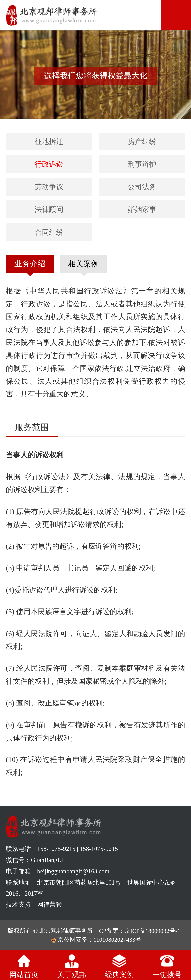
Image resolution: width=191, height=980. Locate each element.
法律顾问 (49, 209)
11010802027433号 (117, 940)
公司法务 (142, 187)
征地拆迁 (49, 141)
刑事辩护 (142, 164)
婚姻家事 (142, 209)
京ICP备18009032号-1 (152, 931)
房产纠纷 (142, 141)
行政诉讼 (49, 164)
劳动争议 (49, 187)
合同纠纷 (49, 232)
